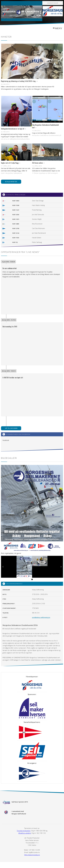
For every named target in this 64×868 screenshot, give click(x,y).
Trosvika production (24, 831)
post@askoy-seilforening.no (41, 617)
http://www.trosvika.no (32, 855)
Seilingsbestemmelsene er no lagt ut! (13, 129)
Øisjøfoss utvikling (25, 833)
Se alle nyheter (11, 182)
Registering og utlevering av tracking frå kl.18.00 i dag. (19, 81)
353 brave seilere (38, 163)
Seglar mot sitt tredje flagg (11, 163)
